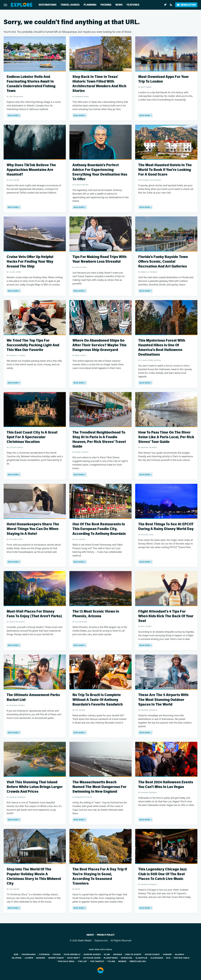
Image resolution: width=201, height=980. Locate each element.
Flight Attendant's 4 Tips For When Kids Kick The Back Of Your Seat (166, 616)
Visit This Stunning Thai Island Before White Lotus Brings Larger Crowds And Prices (35, 787)
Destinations (48, 5)
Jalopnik (17, 958)
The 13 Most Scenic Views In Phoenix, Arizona (96, 614)
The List (82, 961)
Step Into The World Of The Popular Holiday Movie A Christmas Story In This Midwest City (34, 876)
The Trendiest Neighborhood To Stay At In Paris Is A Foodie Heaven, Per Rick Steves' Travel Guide (99, 440)
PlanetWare (111, 958)
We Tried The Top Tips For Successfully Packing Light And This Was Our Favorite (33, 345)
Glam (107, 954)
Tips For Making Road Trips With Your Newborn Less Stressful (99, 259)
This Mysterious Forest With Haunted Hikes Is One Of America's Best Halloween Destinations (162, 348)
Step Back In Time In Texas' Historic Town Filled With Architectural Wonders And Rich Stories (99, 84)
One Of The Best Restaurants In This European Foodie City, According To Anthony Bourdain (99, 529)
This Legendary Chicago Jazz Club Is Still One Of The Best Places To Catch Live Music (163, 874)
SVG (168, 958)
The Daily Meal (66, 961)
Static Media (85, 940)
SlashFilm (141, 958)
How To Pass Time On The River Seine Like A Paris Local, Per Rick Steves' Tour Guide (166, 437)
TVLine (111, 961)
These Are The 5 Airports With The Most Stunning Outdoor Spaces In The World (163, 700)
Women (122, 961)
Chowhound (29, 954)
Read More (13, 115)
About (90, 935)
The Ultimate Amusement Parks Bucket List (33, 697)
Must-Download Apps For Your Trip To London (164, 79)
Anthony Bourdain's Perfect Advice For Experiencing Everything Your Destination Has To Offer (100, 172)
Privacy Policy (106, 935)
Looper (29, 958)
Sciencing (127, 958)
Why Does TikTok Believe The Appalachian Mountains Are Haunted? (31, 170)
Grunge (118, 954)
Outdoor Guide (92, 958)
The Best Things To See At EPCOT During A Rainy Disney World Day (166, 527)
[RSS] (171, 5)
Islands (179, 954)
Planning (90, 5)
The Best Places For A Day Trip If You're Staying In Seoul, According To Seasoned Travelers (100, 876)
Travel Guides (70, 5)
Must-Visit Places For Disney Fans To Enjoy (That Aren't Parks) (34, 614)
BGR (16, 954)
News (119, 5)
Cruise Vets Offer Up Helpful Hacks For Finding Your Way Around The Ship (30, 262)
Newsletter (186, 5)
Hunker (167, 954)
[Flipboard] (166, 5)
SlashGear (157, 958)
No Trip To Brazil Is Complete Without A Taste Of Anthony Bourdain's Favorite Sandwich (98, 700)
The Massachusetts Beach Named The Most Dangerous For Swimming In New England (99, 787)
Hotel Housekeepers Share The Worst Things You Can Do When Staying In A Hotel (33, 529)
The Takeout (97, 961)
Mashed (41, 958)
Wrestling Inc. (138, 961)
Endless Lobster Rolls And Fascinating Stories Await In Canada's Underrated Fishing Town (31, 84)
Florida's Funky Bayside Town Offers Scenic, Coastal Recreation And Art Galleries (163, 262)
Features (133, 5)
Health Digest (133, 954)
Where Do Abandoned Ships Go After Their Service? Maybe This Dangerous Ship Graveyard (99, 345)
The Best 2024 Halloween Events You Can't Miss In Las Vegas (166, 785)
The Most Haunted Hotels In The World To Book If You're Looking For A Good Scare (165, 170)
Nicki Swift (73, 958)
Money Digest (56, 958)
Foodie (57, 954)
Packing (106, 5)
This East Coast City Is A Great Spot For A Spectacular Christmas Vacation (32, 437)
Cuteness (44, 954)
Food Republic (72, 954)
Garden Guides (92, 954)
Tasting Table (181, 958)
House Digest (152, 954)
